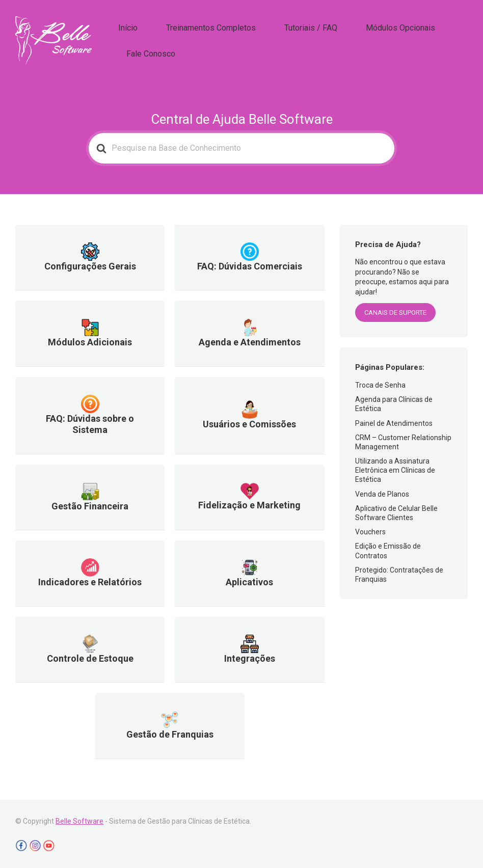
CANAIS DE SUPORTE (395, 310)
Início (143, 40)
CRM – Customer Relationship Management (403, 440)
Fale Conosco (440, 40)
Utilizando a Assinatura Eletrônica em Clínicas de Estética (395, 468)
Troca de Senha (380, 383)
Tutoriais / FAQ (295, 40)
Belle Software (79, 819)
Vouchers (370, 530)
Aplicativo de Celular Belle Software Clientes (396, 510)
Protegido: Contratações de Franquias (399, 572)
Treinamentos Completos (211, 40)
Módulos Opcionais (368, 40)
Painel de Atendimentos (394, 421)
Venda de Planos (382, 492)
